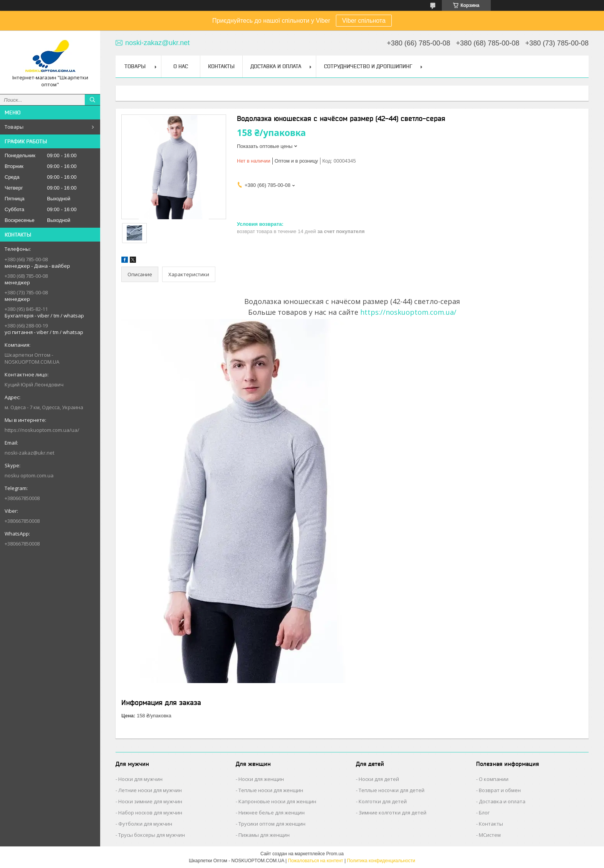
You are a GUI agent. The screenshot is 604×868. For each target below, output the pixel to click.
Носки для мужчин (140, 779)
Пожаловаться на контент (315, 861)
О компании (494, 779)
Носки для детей (379, 779)
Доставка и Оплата (276, 66)
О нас (181, 66)
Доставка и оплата (502, 801)
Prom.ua (335, 854)
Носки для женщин (261, 779)
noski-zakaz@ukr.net (29, 453)
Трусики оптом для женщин (272, 824)
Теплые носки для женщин (271, 790)
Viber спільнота (364, 21)
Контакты (221, 66)
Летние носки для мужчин (150, 790)
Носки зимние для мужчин (150, 801)
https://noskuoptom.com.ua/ (408, 312)
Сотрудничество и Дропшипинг (368, 66)
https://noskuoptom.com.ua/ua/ (42, 430)
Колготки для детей (383, 801)
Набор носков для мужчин (150, 813)
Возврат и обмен (500, 790)
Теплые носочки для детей (392, 790)
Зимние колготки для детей (393, 813)
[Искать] (92, 100)
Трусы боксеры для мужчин (152, 835)
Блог (484, 813)
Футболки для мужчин (145, 824)
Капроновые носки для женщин (277, 801)
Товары (14, 127)
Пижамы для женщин (264, 835)
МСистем (490, 835)
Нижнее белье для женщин (272, 813)
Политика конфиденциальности (381, 861)
